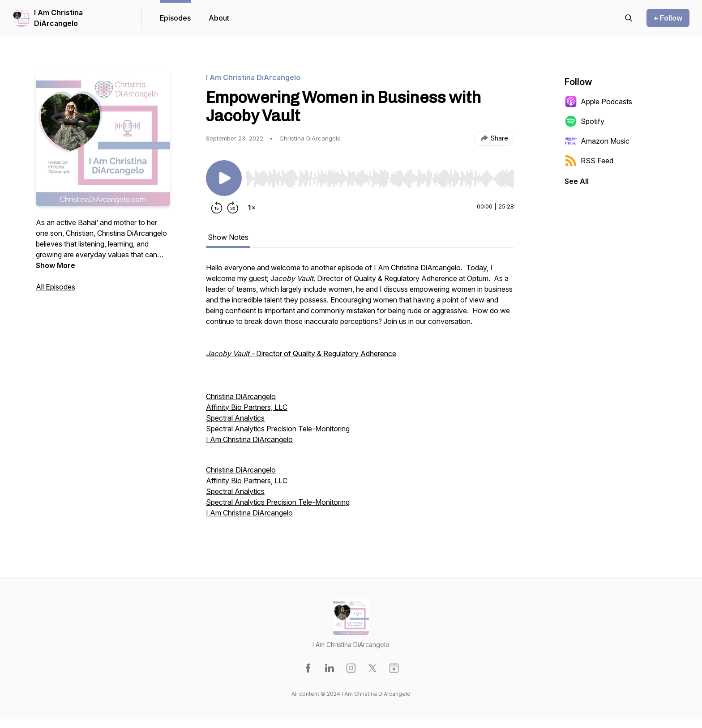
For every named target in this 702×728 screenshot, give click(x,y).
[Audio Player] (380, 176)
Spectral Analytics (235, 418)
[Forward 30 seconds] (233, 208)
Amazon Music (597, 141)
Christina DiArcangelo (241, 396)
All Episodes (56, 287)
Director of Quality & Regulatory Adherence (301, 353)
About (219, 18)
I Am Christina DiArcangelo (58, 18)
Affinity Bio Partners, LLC (247, 407)
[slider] (380, 179)
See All (577, 181)
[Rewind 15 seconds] (217, 208)
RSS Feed (589, 161)
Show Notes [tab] (228, 237)
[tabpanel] (360, 395)
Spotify (584, 121)
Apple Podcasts (598, 102)
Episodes (175, 18)
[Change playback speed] (252, 208)
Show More (56, 265)
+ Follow (668, 18)
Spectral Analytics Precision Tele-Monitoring (278, 429)
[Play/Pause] (224, 178)
